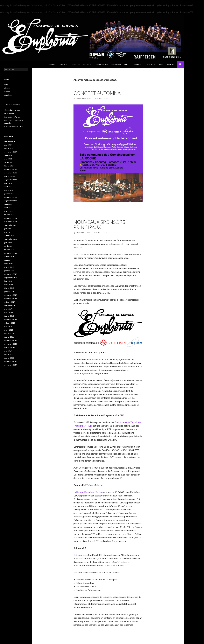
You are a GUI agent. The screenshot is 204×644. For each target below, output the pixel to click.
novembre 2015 (11, 344)
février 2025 (9, 148)
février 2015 (9, 354)
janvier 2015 (9, 358)
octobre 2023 (10, 176)
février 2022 (9, 215)
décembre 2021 (11, 218)
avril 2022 (8, 208)
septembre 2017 (11, 305)
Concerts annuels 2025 (13, 127)
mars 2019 (9, 264)
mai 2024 (8, 159)
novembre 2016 (11, 319)
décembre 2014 (11, 361)
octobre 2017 (10, 302)
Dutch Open (9, 113)
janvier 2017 (9, 316)
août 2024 (8, 155)
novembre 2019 (11, 253)
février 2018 (9, 288)
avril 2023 (8, 187)
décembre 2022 (11, 197)
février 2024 (9, 166)
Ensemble (53, 64)
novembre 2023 (11, 173)
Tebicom (78, 555)
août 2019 (8, 260)
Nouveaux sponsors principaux (99, 225)
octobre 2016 (10, 323)
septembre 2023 (11, 180)
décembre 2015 (11, 340)
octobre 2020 (10, 236)
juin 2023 (8, 183)
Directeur (75, 64)
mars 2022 (9, 211)
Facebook (8, 95)
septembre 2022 (11, 201)
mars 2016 (9, 330)
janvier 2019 (9, 271)
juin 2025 (8, 145)
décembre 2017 (11, 295)
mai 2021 (8, 232)
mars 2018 (9, 285)
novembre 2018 (11, 274)
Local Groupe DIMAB (154, 64)
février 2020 (9, 250)
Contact (171, 64)
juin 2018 (8, 281)
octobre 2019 (10, 257)
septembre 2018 (11, 278)
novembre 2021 (11, 222)
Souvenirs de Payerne (13, 117)
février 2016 (9, 333)
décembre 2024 (11, 152)
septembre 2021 (11, 225)
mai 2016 (8, 326)
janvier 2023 (9, 194)
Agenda (64, 64)
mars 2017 (9, 312)
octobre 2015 (10, 347)
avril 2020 (8, 246)
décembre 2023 (11, 169)
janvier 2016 (9, 337)
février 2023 (9, 190)
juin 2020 (8, 243)
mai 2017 (8, 309)
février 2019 (9, 267)
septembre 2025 (11, 141)
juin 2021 (8, 229)
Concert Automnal (98, 93)
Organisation (102, 64)
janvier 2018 (9, 292)
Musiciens (88, 64)
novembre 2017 (11, 299)
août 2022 (8, 204)
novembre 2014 (11, 365)
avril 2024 (8, 162)
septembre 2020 (11, 239)
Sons (6, 85)
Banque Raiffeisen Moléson (90, 492)
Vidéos (7, 92)
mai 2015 (8, 351)
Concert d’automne (12, 110)
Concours (116, 64)
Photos (7, 88)
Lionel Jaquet (103, 99)
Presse (127, 64)
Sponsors (138, 64)
